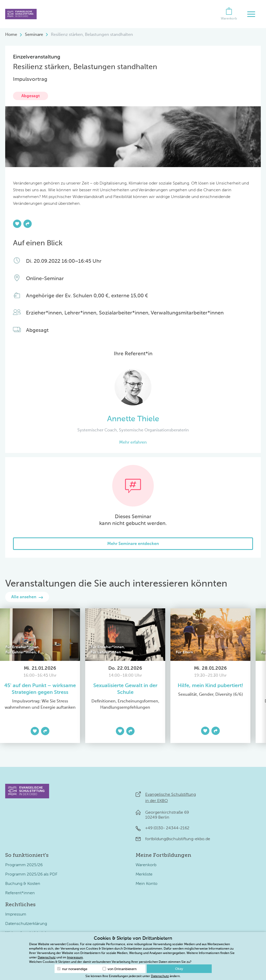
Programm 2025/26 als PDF (31, 874)
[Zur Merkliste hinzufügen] (17, 224)
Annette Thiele (133, 419)
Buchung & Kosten (23, 884)
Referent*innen (20, 893)
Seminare (34, 35)
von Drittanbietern (120, 969)
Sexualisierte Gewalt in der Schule (125, 689)
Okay (179, 969)
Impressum (16, 915)
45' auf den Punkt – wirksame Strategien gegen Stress (40, 689)
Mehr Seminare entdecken (133, 544)
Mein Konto (147, 884)
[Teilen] (28, 224)
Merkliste (144, 874)
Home (11, 35)
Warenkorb (146, 865)
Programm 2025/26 (24, 865)
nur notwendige (72, 969)
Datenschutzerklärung (26, 924)
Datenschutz (47, 958)
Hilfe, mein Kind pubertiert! (210, 686)
